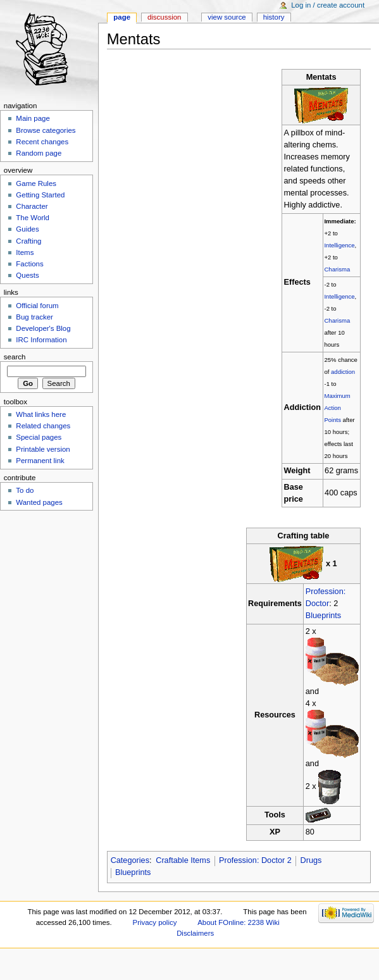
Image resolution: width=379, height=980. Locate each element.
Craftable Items (183, 860)
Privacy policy (155, 922)
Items (25, 252)
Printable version (43, 449)
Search (15, 357)
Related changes (43, 426)
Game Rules (36, 183)
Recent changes (42, 142)
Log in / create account (328, 5)
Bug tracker (34, 317)
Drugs (311, 860)
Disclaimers (195, 933)
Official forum (37, 306)
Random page (39, 153)
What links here (41, 414)
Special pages (39, 437)
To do (25, 490)
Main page (33, 118)
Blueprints (323, 616)
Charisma (337, 269)
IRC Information (41, 340)
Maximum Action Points (337, 408)
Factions (29, 264)
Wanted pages (39, 502)
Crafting (28, 241)
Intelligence (339, 245)
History (274, 17)
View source (227, 17)
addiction (343, 372)
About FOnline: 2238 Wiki (239, 922)
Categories (130, 860)
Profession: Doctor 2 (255, 860)
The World (33, 218)
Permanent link (40, 461)
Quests (27, 275)
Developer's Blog (43, 328)
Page (122, 17)
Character (32, 206)
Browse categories (46, 130)
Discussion (164, 17)
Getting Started (40, 195)
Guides (27, 229)
